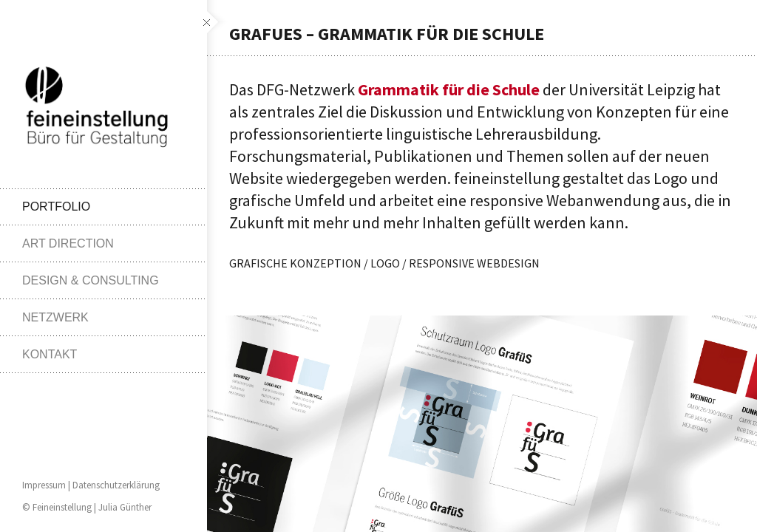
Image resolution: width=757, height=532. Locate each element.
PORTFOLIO (56, 207)
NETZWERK (55, 317)
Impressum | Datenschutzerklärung (91, 485)
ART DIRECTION (68, 243)
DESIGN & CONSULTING (91, 280)
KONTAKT (50, 354)
